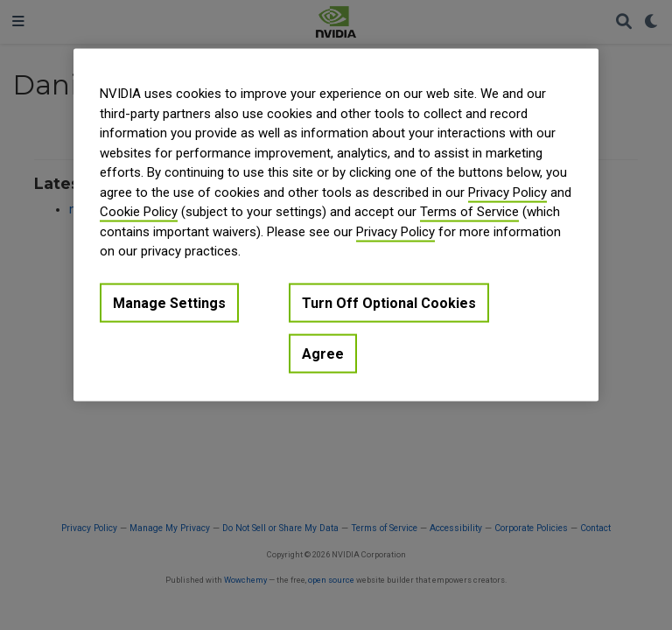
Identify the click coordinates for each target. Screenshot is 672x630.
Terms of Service (469, 212)
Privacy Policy (507, 192)
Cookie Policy (139, 212)
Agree (323, 354)
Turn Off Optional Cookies (389, 302)
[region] (336, 225)
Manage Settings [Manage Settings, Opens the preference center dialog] (169, 302)
